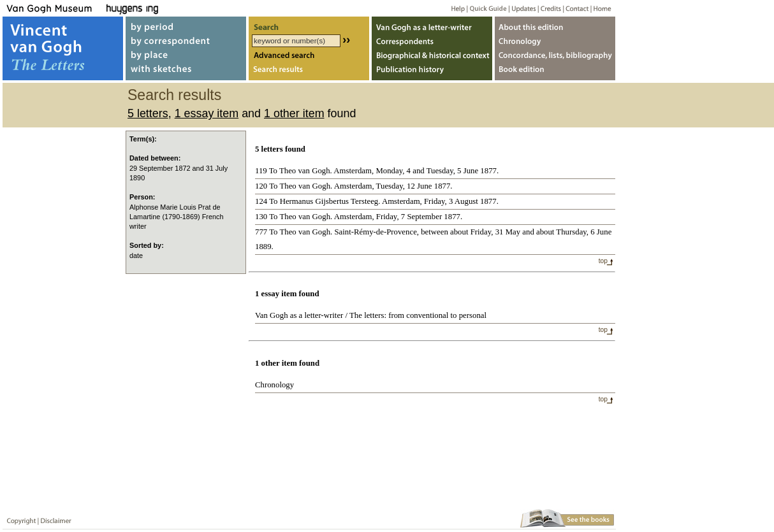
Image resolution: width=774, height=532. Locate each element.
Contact (575, 8)
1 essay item (207, 113)
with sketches (186, 72)
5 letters (148, 113)
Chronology (274, 385)
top (603, 261)
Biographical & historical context (432, 56)
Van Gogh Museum (54, 8)
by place (186, 56)
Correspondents (432, 40)
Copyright (18, 518)
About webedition (555, 25)
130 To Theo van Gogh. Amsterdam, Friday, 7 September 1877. (359, 217)
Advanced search (309, 56)
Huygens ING (167, 8)
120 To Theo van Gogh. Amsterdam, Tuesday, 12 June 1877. (354, 186)
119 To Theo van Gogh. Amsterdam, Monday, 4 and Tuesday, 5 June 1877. (377, 171)
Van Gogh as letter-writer (432, 25)
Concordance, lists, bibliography (555, 56)
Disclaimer (54, 518)
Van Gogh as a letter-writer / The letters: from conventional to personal (371, 315)
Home (600, 8)
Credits (549, 8)
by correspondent (186, 40)
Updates (522, 8)
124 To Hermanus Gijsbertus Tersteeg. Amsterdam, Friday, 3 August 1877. (377, 201)
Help (453, 8)
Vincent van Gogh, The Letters (63, 48)
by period (186, 25)
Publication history (432, 72)
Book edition (555, 72)
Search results (309, 72)
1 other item (294, 113)
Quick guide (487, 8)
